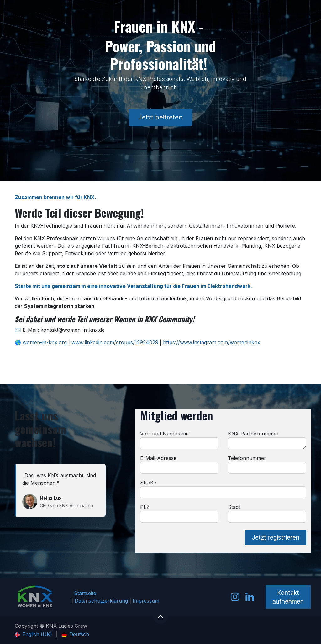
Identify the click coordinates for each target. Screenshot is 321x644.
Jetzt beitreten (160, 117)
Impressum (146, 601)
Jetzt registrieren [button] (276, 537)
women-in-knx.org (45, 342)
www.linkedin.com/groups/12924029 (115, 342)
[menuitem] (33, 634)
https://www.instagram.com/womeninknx (212, 342)
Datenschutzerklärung (101, 601)
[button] (160, 616)
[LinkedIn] (250, 597)
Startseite (85, 593)
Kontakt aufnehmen (288, 597)
